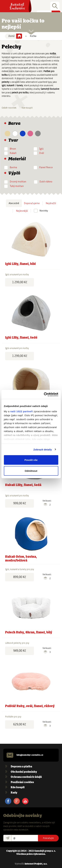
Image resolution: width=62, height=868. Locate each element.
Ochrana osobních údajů (26, 777)
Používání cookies (22, 782)
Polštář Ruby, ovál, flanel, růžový (30, 706)
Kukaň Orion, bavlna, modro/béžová (21, 559)
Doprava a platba (21, 767)
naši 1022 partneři (22, 411)
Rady (14, 793)
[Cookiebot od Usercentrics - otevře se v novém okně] (44, 394)
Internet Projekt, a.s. (36, 864)
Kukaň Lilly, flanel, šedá (23, 485)
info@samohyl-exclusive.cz (30, 755)
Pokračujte (48, 838)
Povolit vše (31, 460)
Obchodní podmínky (24, 772)
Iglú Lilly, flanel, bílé (21, 264)
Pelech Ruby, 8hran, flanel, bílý (29, 633)
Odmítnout (31, 471)
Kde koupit (27, 108)
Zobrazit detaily (43, 449)
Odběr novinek (9, 108)
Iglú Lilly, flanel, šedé (21, 338)
